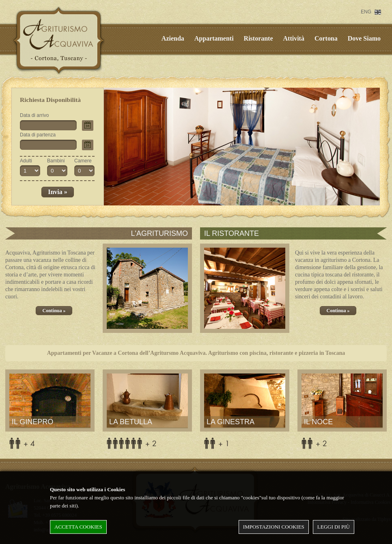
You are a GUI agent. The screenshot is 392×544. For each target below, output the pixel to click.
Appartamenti (214, 38)
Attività (294, 38)
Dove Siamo (364, 38)
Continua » (54, 311)
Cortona (326, 38)
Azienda (173, 38)
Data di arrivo (34, 115)
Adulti (26, 161)
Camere (83, 161)
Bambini (56, 161)
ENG (366, 12)
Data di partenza (38, 135)
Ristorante (258, 38)
